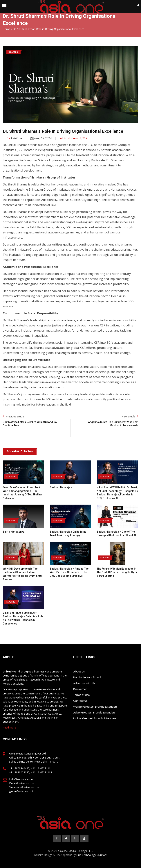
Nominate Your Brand (87, 677)
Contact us (80, 701)
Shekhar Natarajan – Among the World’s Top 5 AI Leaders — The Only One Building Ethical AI (69, 572)
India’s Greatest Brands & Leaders (95, 718)
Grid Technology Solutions (92, 855)
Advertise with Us (84, 683)
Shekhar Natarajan (61, 487)
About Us (79, 672)
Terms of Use (82, 695)
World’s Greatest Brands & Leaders (95, 707)
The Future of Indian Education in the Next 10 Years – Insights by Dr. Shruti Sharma (117, 572)
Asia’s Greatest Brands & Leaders (94, 713)
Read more (9, 727)
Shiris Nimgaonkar (14, 532)
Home (7, 29)
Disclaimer (80, 689)
